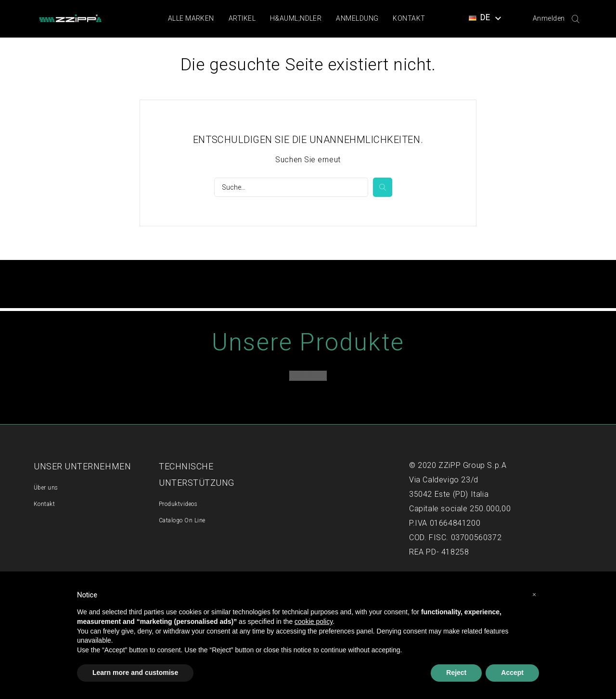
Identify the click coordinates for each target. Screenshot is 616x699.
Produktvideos (178, 504)
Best (308, 375)
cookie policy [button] (314, 621)
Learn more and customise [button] (135, 673)
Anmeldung (357, 18)
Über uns (46, 488)
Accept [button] (512, 673)
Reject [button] (456, 673)
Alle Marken (191, 18)
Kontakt (409, 18)
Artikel (242, 18)
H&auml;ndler (296, 18)
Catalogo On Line (182, 520)
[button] (534, 595)
